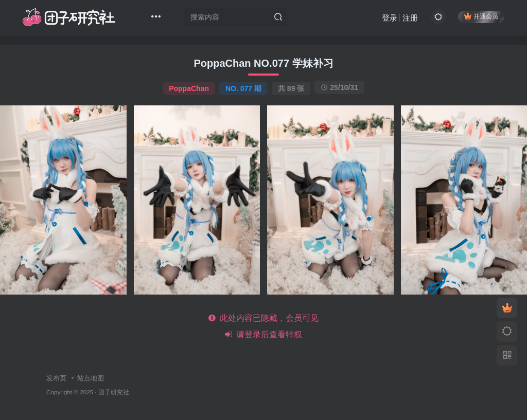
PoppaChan (189, 88)
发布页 (56, 378)
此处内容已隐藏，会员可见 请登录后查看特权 (264, 326)
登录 (389, 18)
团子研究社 (114, 392)
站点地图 (91, 378)
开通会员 (480, 17)
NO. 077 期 (243, 88)
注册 (409, 18)
